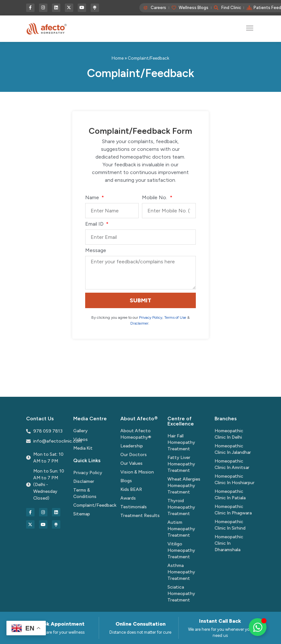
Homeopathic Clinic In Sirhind (230, 525)
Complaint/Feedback (94, 505)
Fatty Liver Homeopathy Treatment (181, 464)
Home (118, 58)
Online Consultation (140, 624)
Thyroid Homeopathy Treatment (181, 507)
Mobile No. (155, 198)
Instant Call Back (220, 621)
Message (96, 251)
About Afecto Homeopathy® (136, 434)
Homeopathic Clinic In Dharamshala (229, 543)
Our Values (131, 463)
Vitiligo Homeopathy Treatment (181, 550)
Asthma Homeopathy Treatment (181, 572)
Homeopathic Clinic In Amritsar (232, 464)
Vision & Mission (137, 472)
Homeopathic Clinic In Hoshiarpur (235, 479)
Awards (128, 498)
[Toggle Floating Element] (258, 627)
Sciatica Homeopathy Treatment (181, 594)
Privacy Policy (151, 317)
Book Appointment (61, 624)
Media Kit (83, 448)
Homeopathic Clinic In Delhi (229, 434)
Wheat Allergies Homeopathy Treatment (184, 486)
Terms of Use (175, 317)
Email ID (95, 224)
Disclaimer (139, 323)
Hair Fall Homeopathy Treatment (181, 442)
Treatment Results (140, 516)
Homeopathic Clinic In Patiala (230, 495)
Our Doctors (134, 455)
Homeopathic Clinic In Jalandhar (233, 449)
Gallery (80, 431)
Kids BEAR (131, 489)
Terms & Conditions (85, 493)
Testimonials (134, 507)
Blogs (126, 481)
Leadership (132, 446)
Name (93, 198)
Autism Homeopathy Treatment (181, 529)
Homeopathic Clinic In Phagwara (233, 510)
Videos (80, 439)
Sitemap (82, 514)
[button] (250, 29)
